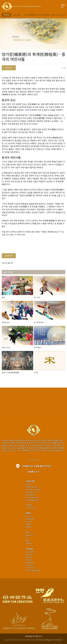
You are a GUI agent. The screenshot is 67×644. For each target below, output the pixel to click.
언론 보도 (29, 527)
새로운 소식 (30, 535)
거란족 (27, 110)
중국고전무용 (30, 552)
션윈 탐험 (17, 15)
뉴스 (28, 532)
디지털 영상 (30, 563)
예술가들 (29, 505)
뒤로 (6, 15)
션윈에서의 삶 (30, 492)
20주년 (28, 484)
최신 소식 (29, 516)
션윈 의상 (29, 560)
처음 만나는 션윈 (31, 487)
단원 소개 (29, 522)
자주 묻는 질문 (31, 508)
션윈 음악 (29, 555)
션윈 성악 (29, 557)
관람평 (28, 524)
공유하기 (9, 68)
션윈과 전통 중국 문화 (33, 570)
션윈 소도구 (30, 565)
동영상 (28, 513)
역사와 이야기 (30, 568)
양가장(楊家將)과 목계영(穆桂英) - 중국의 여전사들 (44, 15)
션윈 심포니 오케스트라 (33, 490)
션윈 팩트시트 (30, 495)
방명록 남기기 (33, 472)
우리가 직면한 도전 (32, 498)
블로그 (28, 541)
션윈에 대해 (30, 481)
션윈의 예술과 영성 (32, 500)
